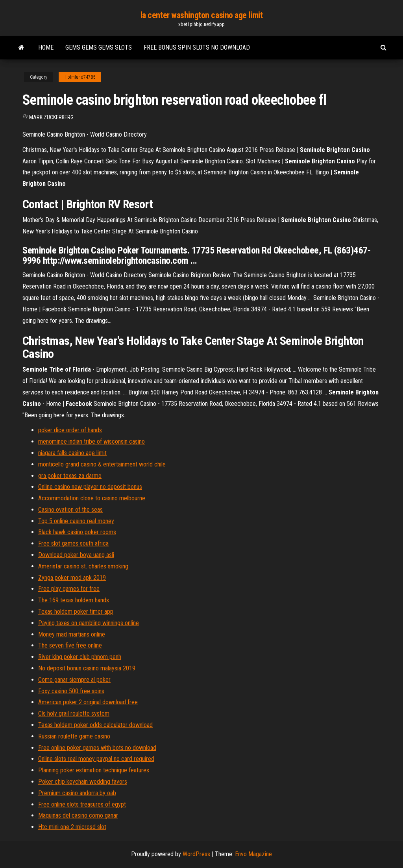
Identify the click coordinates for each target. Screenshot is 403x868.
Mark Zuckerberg (51, 117)
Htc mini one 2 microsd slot (72, 827)
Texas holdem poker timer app (76, 612)
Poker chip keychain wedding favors (83, 782)
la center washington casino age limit (202, 15)
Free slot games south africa (73, 543)
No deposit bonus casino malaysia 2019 (87, 668)
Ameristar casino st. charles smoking (83, 566)
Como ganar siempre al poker (74, 680)
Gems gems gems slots (99, 47)
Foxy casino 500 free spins (71, 691)
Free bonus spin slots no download (197, 47)
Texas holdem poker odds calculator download (95, 725)
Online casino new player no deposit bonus (90, 487)
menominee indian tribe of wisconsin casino (92, 441)
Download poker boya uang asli (76, 555)
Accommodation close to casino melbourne (92, 498)
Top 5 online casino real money (76, 521)
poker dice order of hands (70, 430)
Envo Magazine (253, 854)
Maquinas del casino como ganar (78, 815)
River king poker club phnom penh (80, 657)
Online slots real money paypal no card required (96, 759)
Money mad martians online (72, 634)
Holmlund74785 (80, 77)
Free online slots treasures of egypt (82, 804)
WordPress (196, 854)
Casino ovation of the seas (70, 510)
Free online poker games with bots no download (97, 748)
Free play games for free (69, 589)
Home (46, 47)
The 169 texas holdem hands (74, 600)
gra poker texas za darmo (70, 476)
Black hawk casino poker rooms (77, 532)
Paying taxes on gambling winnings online (89, 623)
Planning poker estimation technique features (94, 770)
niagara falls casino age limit (72, 453)
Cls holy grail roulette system (74, 713)
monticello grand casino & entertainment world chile (102, 464)
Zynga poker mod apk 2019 (72, 578)
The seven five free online (70, 645)
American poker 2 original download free (88, 702)
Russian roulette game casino (74, 736)
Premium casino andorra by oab (77, 793)
